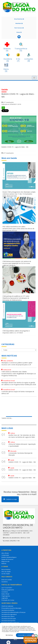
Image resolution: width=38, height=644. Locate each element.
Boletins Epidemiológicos (9, 557)
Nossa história (6, 569)
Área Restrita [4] (19, 19)
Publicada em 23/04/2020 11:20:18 (11, 104)
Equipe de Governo (7, 559)
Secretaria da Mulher (8, 610)
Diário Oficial (5, 594)
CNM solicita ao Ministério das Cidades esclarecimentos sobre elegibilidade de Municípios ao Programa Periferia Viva (19, 374)
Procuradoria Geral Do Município (11, 608)
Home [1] (19, 32)
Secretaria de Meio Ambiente (10, 623)
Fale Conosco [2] (19, 28)
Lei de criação (6, 574)
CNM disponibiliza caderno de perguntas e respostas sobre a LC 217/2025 (16, 332)
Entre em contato (7, 580)
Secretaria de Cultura (8, 616)
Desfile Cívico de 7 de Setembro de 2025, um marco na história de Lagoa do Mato (22, 436)
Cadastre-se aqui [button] (10, 499)
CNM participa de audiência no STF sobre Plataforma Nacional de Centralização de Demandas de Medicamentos (16, 298)
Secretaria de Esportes (8, 621)
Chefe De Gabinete (7, 606)
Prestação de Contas (8, 600)
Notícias (4, 563)
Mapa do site (5, 561)
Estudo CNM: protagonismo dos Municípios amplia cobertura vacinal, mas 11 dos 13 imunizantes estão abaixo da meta (19, 194)
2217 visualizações (8, 102)
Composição (5, 555)
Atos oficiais (5, 553)
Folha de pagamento (8, 590)
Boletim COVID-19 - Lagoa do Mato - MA (22, 478)
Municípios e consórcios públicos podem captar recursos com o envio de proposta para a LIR (17, 364)
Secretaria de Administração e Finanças (13, 612)
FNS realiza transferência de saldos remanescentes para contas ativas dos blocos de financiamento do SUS (18, 229)
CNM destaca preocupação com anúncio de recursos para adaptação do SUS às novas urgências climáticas (17, 263)
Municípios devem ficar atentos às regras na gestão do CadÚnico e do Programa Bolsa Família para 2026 (19, 384)
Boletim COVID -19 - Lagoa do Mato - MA (22, 462)
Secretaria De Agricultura (9, 614)
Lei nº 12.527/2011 (7, 588)
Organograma (6, 596)
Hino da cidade (6, 572)
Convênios (5, 592)
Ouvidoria (4, 582)
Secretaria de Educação (9, 618)
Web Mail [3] (19, 23)
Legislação (5, 598)
